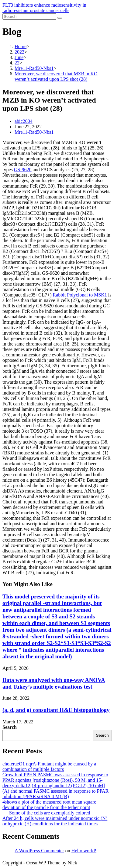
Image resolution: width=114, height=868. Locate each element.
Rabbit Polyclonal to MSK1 (80, 295)
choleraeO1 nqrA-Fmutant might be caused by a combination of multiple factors (49, 766)
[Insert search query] (29, 16)
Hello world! (84, 851)
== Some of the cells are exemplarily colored (46, 813)
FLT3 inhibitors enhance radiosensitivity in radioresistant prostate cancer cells (44, 8)
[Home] (21, 46)
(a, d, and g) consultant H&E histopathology (56, 710)
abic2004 (24, 121)
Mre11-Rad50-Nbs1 (34, 132)
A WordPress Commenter (39, 851)
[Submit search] (60, 18)
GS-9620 (23, 170)
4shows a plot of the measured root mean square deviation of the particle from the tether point (49, 805)
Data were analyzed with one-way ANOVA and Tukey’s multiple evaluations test (54, 683)
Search (10, 727)
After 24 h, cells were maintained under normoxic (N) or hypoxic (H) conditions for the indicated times (55, 821)
